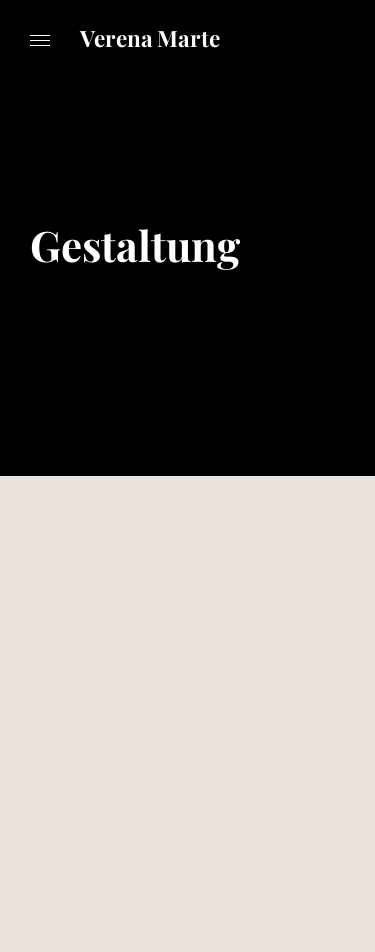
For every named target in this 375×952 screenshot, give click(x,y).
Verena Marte (150, 38)
